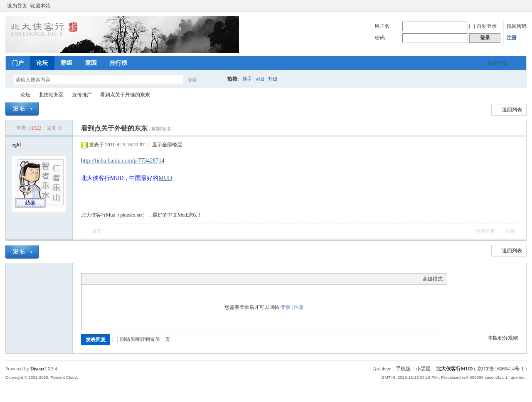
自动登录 (483, 26)
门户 (18, 63)
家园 (91, 63)
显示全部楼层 (167, 145)
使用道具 (485, 231)
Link (117, 279)
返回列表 (512, 110)
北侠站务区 (51, 95)
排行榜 (118, 63)
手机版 (403, 369)
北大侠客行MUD (454, 369)
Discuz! (38, 369)
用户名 (382, 26)
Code (138, 279)
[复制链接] (161, 129)
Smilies (148, 279)
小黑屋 (423, 369)
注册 (512, 38)
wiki (260, 79)
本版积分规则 (503, 338)
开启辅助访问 (515, 6)
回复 (96, 231)
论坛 (42, 63)
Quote (127, 279)
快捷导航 (498, 63)
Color (96, 279)
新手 (247, 79)
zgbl (16, 145)
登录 (286, 307)
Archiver (382, 369)
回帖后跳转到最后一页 (141, 339)
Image (106, 279)
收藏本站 (40, 6)
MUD (165, 178)
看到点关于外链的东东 (125, 95)
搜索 (192, 80)
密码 (380, 38)
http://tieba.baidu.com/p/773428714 (123, 161)
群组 (66, 63)
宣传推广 (82, 95)
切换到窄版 (522, 6)
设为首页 (17, 6)
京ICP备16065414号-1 (501, 369)
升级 (273, 79)
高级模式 (433, 279)
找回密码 (517, 26)
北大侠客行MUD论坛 (9, 95)
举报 (510, 231)
